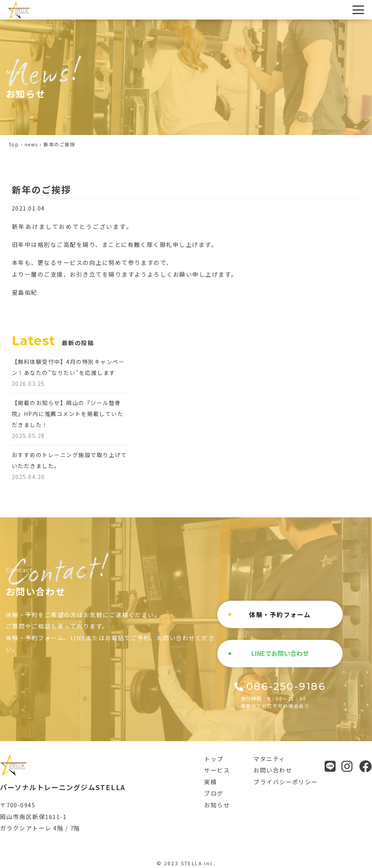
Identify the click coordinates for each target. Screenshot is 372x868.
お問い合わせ (273, 770)
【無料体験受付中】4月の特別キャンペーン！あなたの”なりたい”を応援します (68, 373)
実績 (210, 782)
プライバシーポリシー (286, 782)
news (31, 144)
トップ (214, 759)
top (14, 144)
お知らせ (217, 805)
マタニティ (269, 759)
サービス (217, 770)
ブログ (214, 793)
